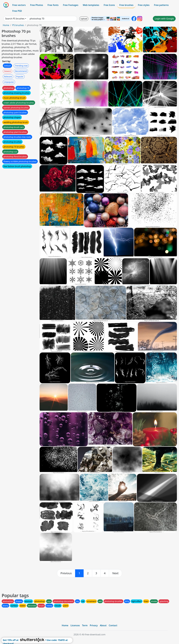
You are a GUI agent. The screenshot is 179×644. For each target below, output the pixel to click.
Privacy (94, 625)
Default (7, 66)
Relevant (8, 77)
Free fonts (53, 5)
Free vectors (19, 5)
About (103, 625)
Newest (7, 71)
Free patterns (161, 5)
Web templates (91, 5)
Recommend (21, 71)
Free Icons (109, 5)
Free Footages (71, 5)
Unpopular (9, 82)
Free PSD (17, 11)
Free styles (144, 5)
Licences (75, 625)
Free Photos (36, 5)
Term (85, 625)
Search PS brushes (15, 19)
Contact (113, 625)
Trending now (21, 66)
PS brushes (18, 25)
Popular (20, 77)
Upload (84, 19)
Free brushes (126, 5)
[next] (116, 573)
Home (6, 25)
